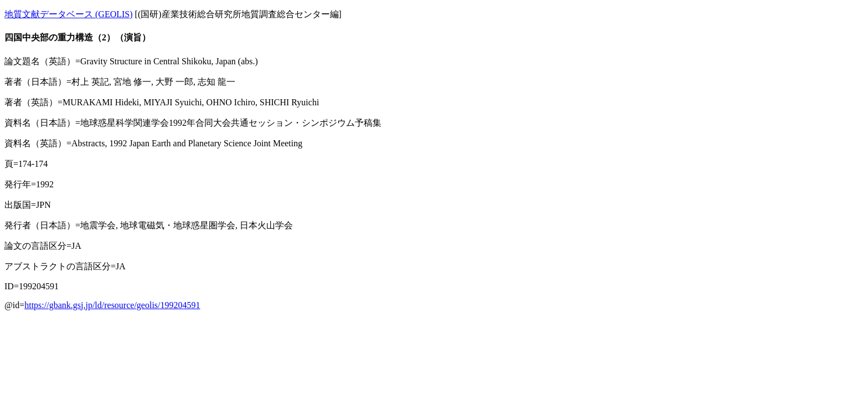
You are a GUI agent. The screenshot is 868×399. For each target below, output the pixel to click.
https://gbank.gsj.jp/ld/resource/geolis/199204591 (112, 305)
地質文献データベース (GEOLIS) (69, 14)
